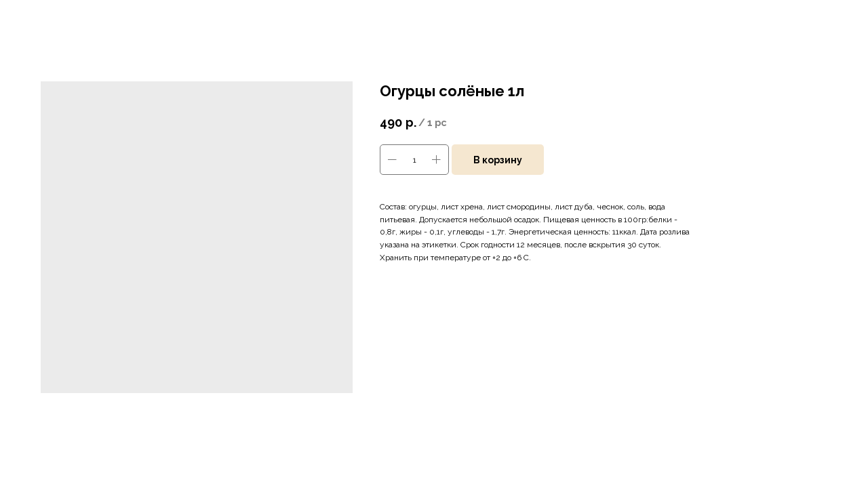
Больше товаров (54, 20)
